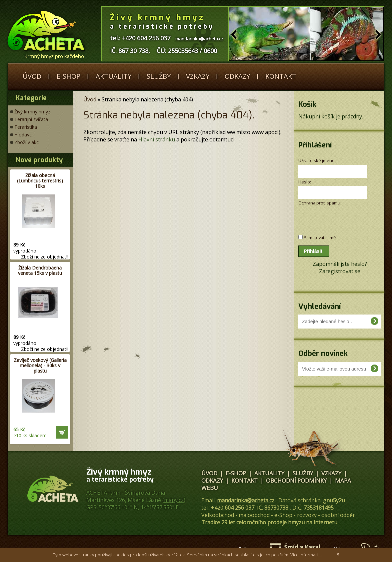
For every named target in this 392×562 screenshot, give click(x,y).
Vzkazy (198, 76)
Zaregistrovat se (340, 271)
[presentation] (334, 217)
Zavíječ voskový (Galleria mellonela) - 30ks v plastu (40, 365)
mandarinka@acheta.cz (246, 500)
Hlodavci (23, 135)
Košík (307, 104)
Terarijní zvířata (31, 119)
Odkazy (237, 76)
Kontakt (281, 76)
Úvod (32, 76)
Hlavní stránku (157, 139)
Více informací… (306, 555)
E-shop (68, 76)
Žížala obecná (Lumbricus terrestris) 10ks (40, 181)
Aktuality (113, 76)
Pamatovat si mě (320, 237)
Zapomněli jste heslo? (340, 264)
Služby (159, 76)
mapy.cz (174, 500)
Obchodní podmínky (296, 480)
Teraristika (26, 127)
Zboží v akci (27, 142)
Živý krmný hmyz (32, 112)
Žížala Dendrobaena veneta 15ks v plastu (40, 270)
